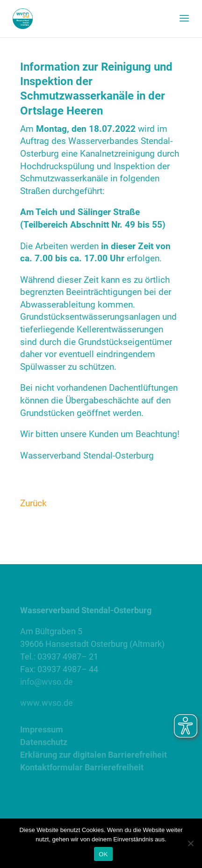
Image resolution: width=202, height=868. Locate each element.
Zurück (33, 503)
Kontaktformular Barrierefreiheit (82, 767)
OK (103, 854)
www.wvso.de (47, 703)
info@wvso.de (47, 682)
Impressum (42, 729)
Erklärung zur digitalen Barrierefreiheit (94, 755)
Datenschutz (44, 742)
